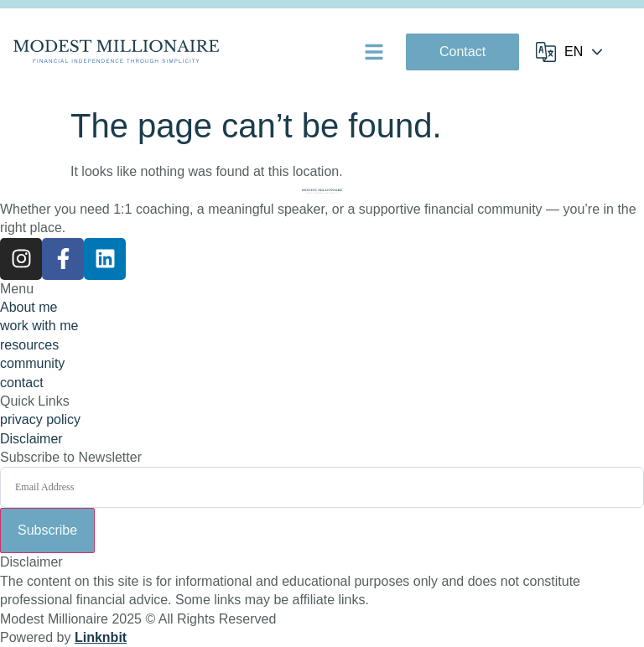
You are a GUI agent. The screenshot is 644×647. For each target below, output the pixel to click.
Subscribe (47, 530)
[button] (374, 52)
